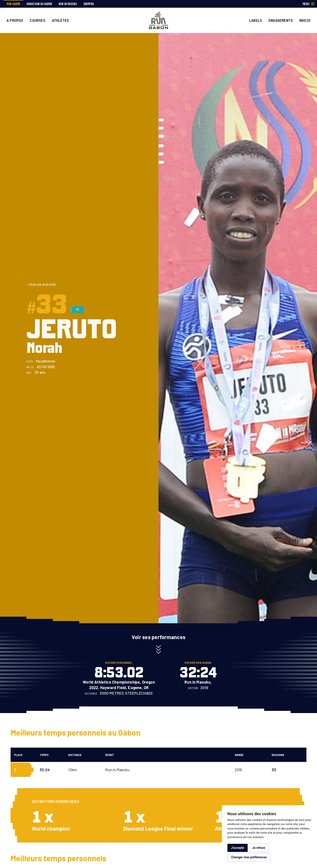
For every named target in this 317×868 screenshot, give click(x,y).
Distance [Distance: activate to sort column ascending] (75, 755)
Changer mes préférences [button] (249, 857)
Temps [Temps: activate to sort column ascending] (44, 755)
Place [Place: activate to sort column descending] (18, 755)
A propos (15, 20)
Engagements (281, 20)
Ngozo (305, 20)
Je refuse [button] (259, 848)
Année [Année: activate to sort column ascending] (239, 755)
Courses (37, 20)
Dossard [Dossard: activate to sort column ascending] (278, 755)
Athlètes (60, 20)
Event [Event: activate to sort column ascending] (110, 755)
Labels (256, 20)
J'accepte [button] (238, 848)
